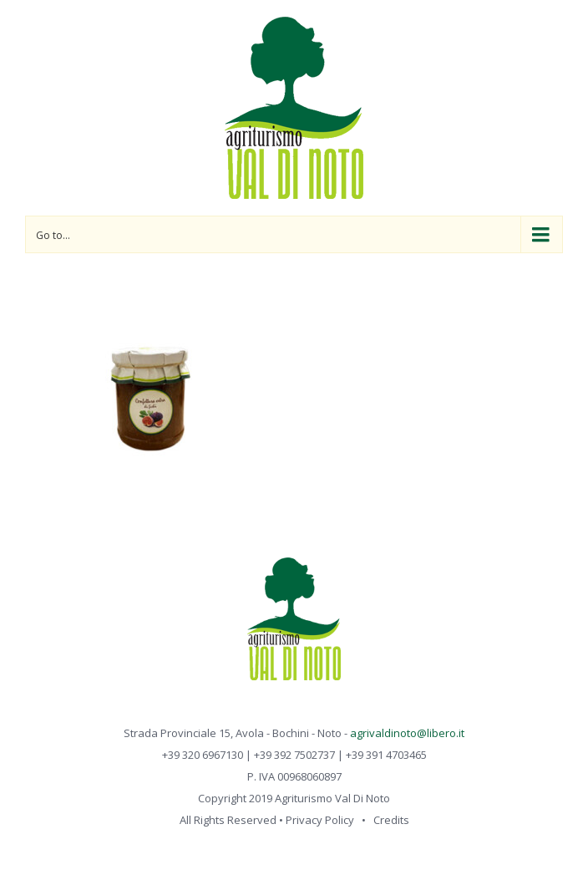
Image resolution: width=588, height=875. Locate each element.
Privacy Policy (320, 820)
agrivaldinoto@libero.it (407, 733)
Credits (391, 820)
